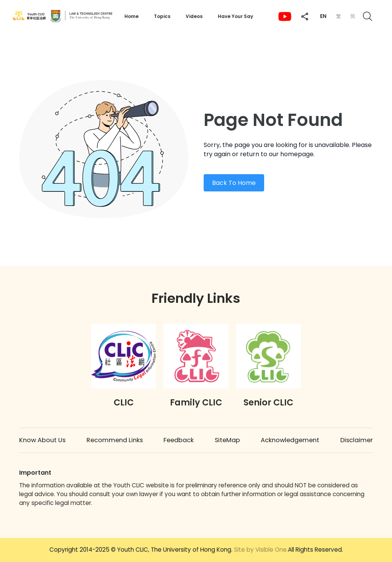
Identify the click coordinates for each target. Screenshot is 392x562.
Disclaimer (357, 440)
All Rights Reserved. (288, 550)
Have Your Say (235, 16)
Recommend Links (115, 440)
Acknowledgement (290, 440)
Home (131, 16)
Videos (194, 16)
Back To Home (234, 183)
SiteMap (227, 440)
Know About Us (42, 440)
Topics (162, 16)
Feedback (179, 440)
